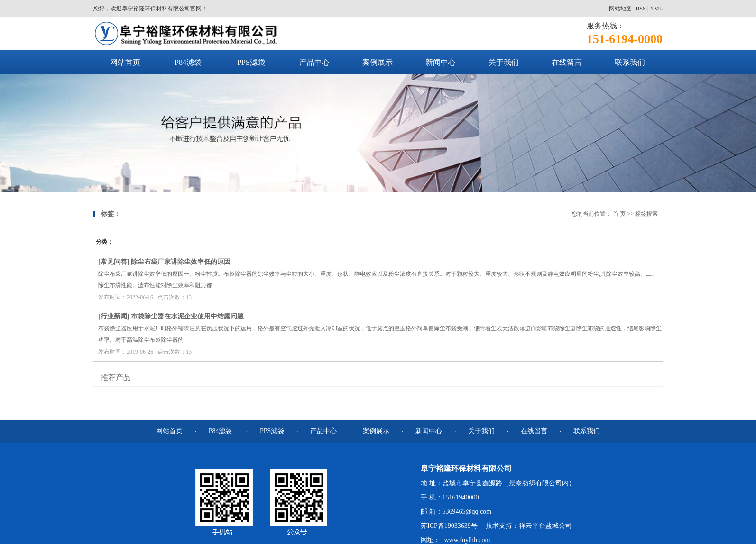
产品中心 (314, 62)
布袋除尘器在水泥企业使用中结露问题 (187, 316)
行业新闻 (114, 316)
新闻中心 (441, 62)
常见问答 (114, 262)
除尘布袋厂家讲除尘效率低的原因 (181, 262)
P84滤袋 (188, 62)
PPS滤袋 (251, 62)
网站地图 (620, 9)
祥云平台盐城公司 (545, 526)
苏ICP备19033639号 (449, 526)
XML (656, 9)
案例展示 (378, 62)
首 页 (619, 214)
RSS (641, 9)
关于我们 (504, 62)
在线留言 (567, 62)
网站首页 (125, 62)
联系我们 (630, 62)
